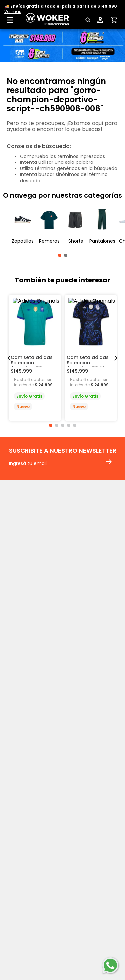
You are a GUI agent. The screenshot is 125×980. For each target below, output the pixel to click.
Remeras (49, 241)
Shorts (76, 241)
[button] (87, 20)
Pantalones (102, 241)
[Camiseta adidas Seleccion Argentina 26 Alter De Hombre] (91, 358)
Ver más (13, 11)
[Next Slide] (116, 358)
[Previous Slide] (9, 358)
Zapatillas (23, 241)
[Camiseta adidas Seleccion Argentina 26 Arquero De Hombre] (35, 358)
